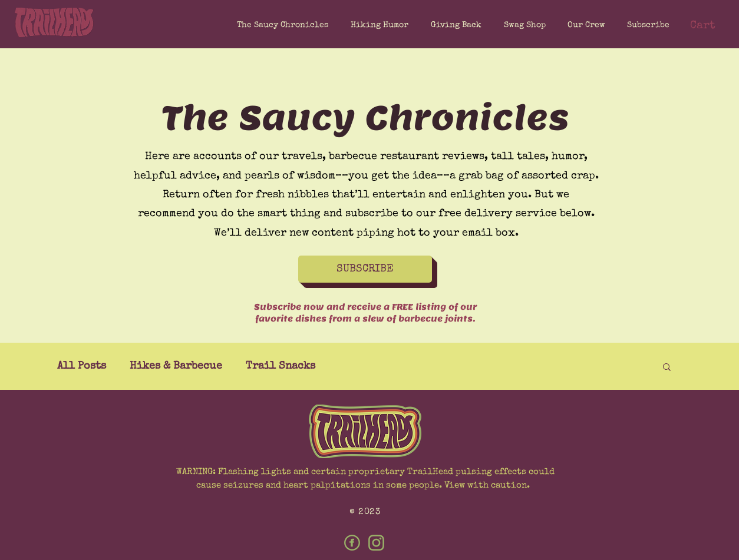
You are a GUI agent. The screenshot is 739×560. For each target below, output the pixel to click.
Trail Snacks (281, 366)
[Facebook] (352, 543)
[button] (646, 25)
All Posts (82, 366)
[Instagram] (376, 543)
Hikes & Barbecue (176, 366)
